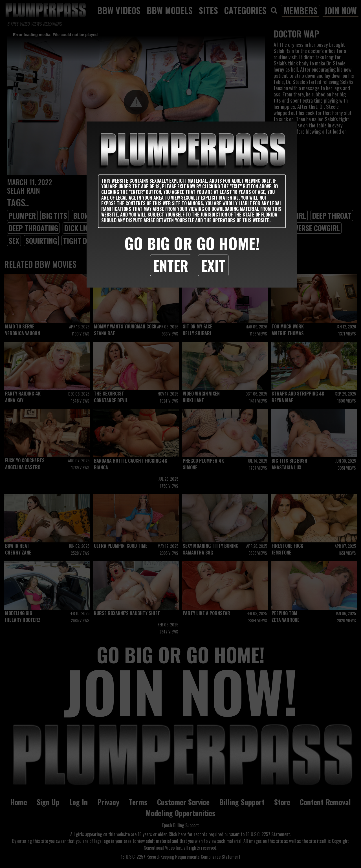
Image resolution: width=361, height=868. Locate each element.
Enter (171, 265)
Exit (213, 265)
